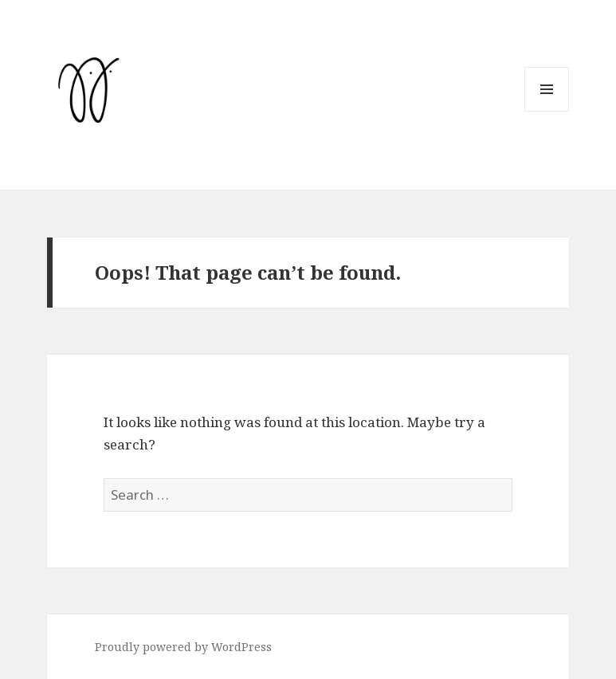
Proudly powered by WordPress (183, 647)
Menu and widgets (547, 111)
